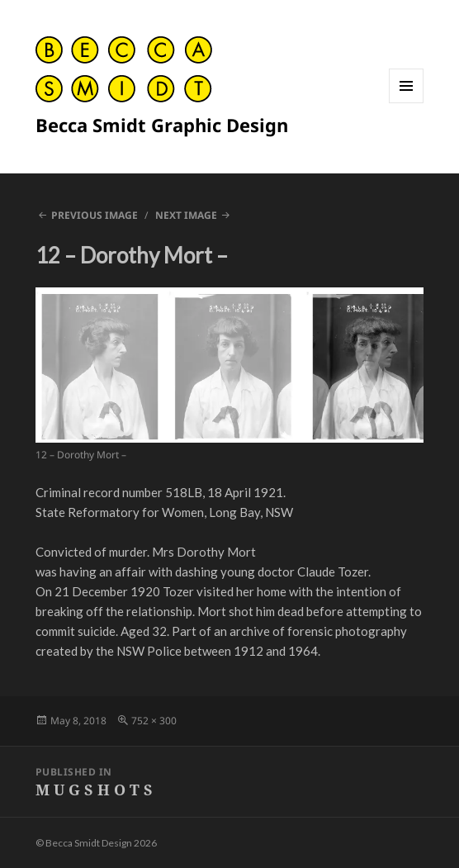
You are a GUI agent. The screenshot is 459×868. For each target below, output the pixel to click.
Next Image (186, 215)
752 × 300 (154, 721)
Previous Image (95, 215)
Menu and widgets (407, 103)
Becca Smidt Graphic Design (162, 125)
